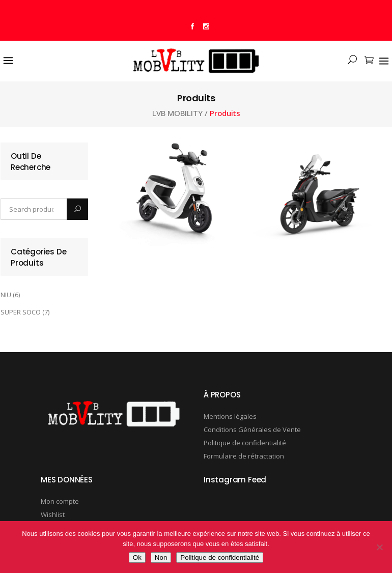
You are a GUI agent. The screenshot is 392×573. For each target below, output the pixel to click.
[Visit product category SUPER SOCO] (322, 197)
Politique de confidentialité (245, 443)
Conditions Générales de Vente (252, 429)
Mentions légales (230, 416)
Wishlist (53, 514)
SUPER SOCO (21, 312)
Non (161, 557)
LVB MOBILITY (177, 113)
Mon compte (60, 501)
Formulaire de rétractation (244, 456)
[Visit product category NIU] (178, 194)
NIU (6, 295)
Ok (137, 557)
